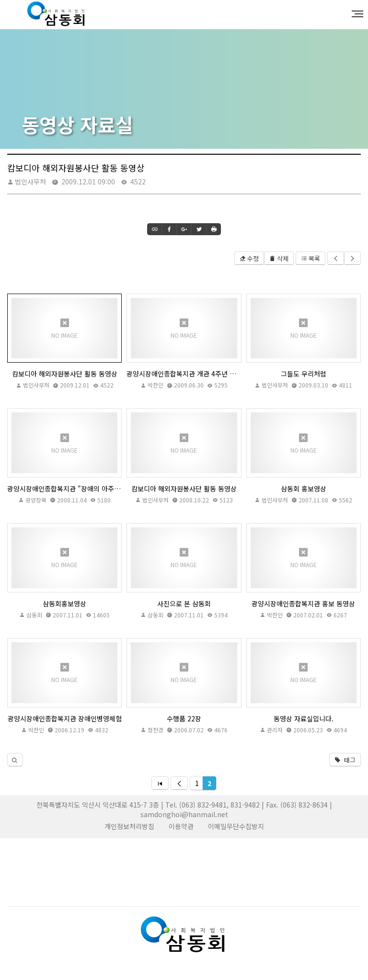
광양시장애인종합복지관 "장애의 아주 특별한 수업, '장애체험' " (64, 489)
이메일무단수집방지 (236, 826)
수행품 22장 (184, 718)
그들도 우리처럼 (304, 374)
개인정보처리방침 (129, 826)
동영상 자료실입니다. (304, 718)
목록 (310, 258)
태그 (345, 760)
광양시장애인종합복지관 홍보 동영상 (303, 604)
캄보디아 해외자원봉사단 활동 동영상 (65, 374)
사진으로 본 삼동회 (184, 604)
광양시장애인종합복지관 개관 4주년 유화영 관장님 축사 (184, 374)
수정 (249, 258)
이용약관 (181, 826)
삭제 (279, 258)
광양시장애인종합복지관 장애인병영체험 (65, 718)
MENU (359, 14)
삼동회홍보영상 (64, 604)
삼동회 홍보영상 (304, 489)
